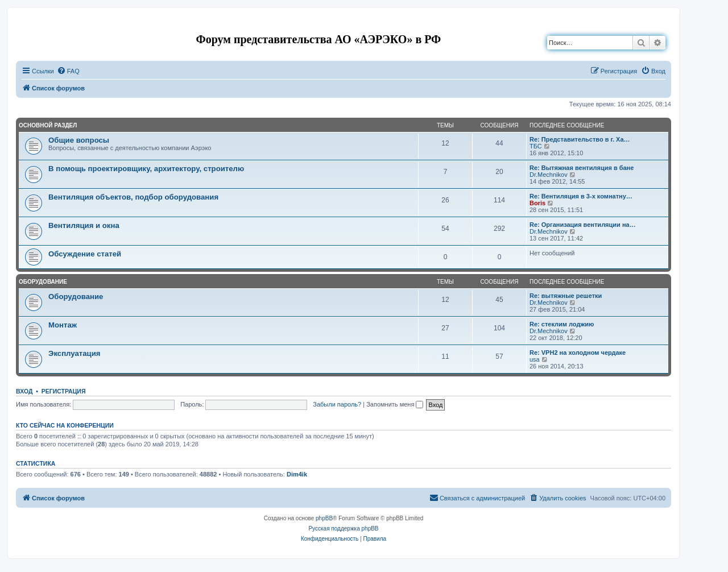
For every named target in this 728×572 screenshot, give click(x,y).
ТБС (536, 146)
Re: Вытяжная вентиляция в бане (582, 168)
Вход (24, 391)
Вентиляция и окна (84, 225)
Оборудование (43, 282)
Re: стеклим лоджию (562, 324)
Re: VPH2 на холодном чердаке (578, 353)
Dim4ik (297, 474)
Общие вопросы (79, 140)
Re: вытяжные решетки (566, 296)
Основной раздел (48, 125)
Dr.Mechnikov (549, 175)
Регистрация (64, 391)
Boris (537, 203)
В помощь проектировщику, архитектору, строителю (146, 169)
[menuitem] (68, 71)
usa (535, 359)
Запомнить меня (395, 404)
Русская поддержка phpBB (343, 529)
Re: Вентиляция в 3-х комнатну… (581, 196)
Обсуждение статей (85, 254)
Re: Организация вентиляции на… (583, 225)
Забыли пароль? (337, 404)
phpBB (324, 518)
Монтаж (63, 325)
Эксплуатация (75, 353)
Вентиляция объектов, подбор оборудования (133, 197)
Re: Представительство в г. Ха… (580, 139)
